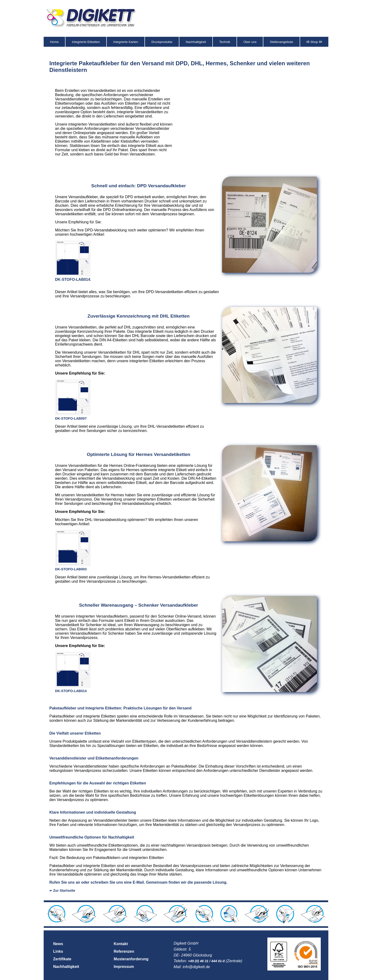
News (58, 944)
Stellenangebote (281, 42)
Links (58, 951)
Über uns (250, 42)
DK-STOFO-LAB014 (73, 279)
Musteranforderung (131, 959)
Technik (225, 42)
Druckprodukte (162, 42)
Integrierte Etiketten (86, 42)
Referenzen (124, 951)
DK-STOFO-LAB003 (71, 569)
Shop (314, 42)
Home (54, 42)
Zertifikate (62, 959)
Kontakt (121, 944)
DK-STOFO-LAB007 (71, 418)
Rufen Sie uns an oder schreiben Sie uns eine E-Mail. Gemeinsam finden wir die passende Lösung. (138, 882)
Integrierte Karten (126, 42)
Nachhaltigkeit (196, 42)
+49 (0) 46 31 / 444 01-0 (207, 961)
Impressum (124, 967)
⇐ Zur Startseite (62, 891)
